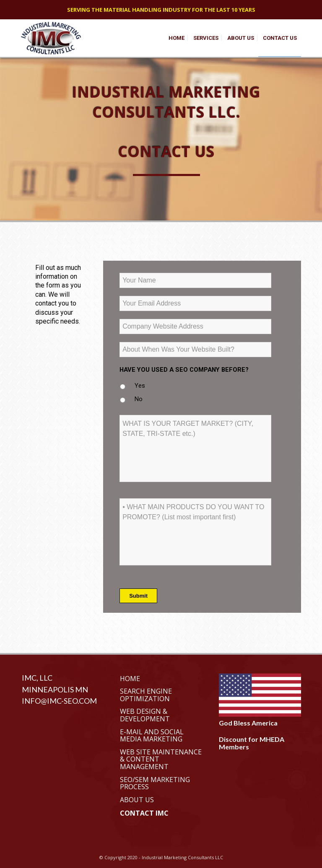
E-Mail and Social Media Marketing (152, 736)
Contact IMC (144, 813)
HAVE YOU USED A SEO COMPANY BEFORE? (184, 370)
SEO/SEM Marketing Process (155, 783)
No (139, 399)
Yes (140, 386)
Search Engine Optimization (146, 695)
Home (130, 679)
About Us (137, 800)
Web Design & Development (145, 715)
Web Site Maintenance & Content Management (161, 759)
